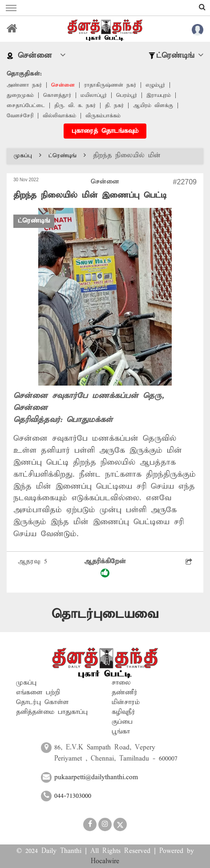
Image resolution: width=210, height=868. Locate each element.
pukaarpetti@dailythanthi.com (96, 777)
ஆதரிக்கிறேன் (105, 567)
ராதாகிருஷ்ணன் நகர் (110, 85)
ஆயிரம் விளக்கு (153, 106)
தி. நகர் (114, 106)
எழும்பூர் (155, 85)
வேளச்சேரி (20, 116)
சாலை (121, 683)
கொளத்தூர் (57, 95)
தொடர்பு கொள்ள (42, 702)
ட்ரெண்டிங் (67, 156)
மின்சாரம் (126, 702)
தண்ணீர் (125, 693)
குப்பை (122, 722)
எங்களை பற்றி (38, 693)
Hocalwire (105, 861)
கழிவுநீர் (123, 712)
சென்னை (63, 85)
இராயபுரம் (159, 95)
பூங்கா (121, 732)
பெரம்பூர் (127, 95)
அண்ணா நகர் (24, 85)
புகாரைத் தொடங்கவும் (105, 131)
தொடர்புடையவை (105, 614)
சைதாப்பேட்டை (26, 106)
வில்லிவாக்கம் (59, 116)
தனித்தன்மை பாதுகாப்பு (52, 712)
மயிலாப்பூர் (94, 95)
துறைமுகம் (20, 95)
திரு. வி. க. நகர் (75, 106)
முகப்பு (28, 156)
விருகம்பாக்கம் (103, 116)
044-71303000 (73, 796)
